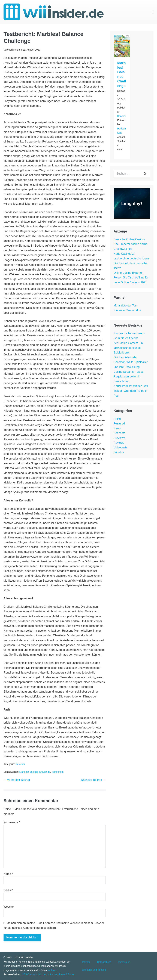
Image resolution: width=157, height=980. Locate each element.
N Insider (53, 974)
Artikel (117, 419)
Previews (119, 438)
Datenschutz (104, 962)
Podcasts (119, 433)
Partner (86, 962)
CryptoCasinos (123, 249)
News (117, 428)
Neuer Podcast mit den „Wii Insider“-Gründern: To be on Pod (131, 391)
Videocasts (120, 447)
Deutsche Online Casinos (130, 239)
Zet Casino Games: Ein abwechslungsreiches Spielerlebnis (128, 348)
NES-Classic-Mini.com (34, 974)
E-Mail (8, 890)
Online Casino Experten (129, 273)
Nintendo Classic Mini (127, 310)
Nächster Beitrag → (93, 780)
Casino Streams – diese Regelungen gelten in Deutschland (129, 376)
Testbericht (58, 772)
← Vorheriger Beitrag (17, 780)
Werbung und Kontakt (94, 970)
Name (8, 874)
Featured (119, 424)
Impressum (124, 962)
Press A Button (67, 974)
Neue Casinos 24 (124, 254)
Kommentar (12, 822)
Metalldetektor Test (125, 306)
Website (9, 907)
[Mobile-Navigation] (152, 12)
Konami (121, 116)
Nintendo (52, 970)
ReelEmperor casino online (131, 244)
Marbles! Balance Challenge (35, 772)
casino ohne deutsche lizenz (131, 258)
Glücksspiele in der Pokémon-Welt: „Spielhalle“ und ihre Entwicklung (131, 362)
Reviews (20, 764)
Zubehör (119, 452)
